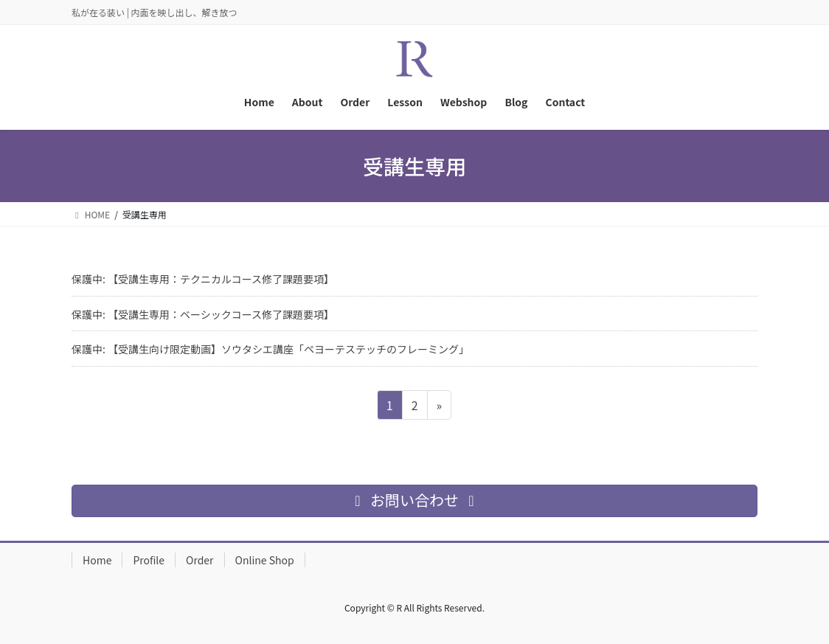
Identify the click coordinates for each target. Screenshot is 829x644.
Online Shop (265, 560)
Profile (149, 560)
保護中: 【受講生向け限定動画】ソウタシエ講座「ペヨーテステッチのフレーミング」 (270, 349)
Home (97, 560)
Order (200, 560)
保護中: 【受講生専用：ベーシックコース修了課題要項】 (203, 314)
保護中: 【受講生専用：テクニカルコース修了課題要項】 (203, 279)
